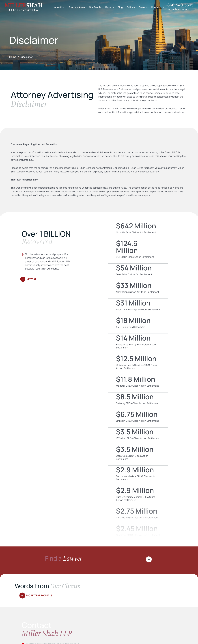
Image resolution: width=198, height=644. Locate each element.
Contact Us (156, 7)
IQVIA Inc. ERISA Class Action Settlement (138, 436)
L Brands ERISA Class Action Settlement (138, 515)
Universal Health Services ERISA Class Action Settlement (138, 365)
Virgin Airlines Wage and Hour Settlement (138, 307)
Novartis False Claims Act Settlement (138, 230)
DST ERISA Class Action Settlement (138, 251)
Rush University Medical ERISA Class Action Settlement (138, 496)
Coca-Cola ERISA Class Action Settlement (138, 455)
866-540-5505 (180, 5)
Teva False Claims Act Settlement (138, 272)
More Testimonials (40, 595)
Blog (119, 7)
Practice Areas (75, 7)
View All (32, 279)
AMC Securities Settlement (138, 325)
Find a (64, 559)
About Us (58, 7)
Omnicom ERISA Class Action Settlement (138, 533)
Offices (130, 7)
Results (108, 7)
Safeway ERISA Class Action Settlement (138, 401)
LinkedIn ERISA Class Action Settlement (138, 419)
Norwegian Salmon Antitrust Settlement (138, 290)
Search (142, 7)
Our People (94, 7)
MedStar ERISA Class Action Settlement (138, 384)
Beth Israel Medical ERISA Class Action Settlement (138, 476)
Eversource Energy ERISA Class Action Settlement (138, 344)
